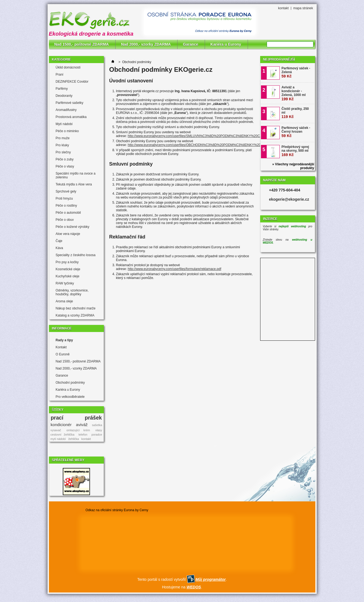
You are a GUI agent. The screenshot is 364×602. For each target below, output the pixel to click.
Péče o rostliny (66, 206)
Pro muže (63, 138)
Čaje (59, 241)
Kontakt (61, 347)
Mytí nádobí (64, 124)
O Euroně (63, 354)
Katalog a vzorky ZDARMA (75, 315)
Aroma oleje (64, 301)
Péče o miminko (67, 131)
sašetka (97, 425)
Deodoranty (64, 96)
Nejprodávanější (279, 60)
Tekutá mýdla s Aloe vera (74, 184)
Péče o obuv (65, 220)
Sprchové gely (66, 191)
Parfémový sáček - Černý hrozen (296, 132)
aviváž (82, 425)
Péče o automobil (68, 213)
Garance (191, 44)
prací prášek (76, 418)
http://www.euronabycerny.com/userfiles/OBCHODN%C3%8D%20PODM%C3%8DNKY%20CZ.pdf (199, 145)
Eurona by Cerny (136, 510)
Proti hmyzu (64, 198)
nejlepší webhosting (292, 226)
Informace (62, 328)
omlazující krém (78, 430)
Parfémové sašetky (70, 103)
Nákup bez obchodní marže (76, 308)
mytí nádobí (58, 439)
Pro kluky (62, 145)
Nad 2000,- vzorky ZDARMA (146, 44)
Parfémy (62, 89)
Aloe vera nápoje (68, 234)
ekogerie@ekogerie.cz (289, 199)
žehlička (74, 439)
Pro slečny (63, 152)
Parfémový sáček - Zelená (296, 72)
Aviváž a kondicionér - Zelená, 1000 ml (294, 93)
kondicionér (61, 425)
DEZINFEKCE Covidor (72, 82)
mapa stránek (303, 8)
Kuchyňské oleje (68, 276)
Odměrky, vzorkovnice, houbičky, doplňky (72, 292)
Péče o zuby (65, 159)
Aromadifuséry (66, 110)
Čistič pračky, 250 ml (295, 113)
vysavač (56, 430)
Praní (60, 75)
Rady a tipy (64, 340)
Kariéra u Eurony (226, 44)
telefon (83, 435)
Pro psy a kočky (67, 262)
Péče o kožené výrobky (73, 227)
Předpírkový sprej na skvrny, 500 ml (295, 151)
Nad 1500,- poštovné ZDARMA (82, 44)
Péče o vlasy (65, 166)
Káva (59, 248)
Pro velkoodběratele (70, 397)
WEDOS (194, 587)
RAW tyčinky (65, 283)
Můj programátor (211, 579)
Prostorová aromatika (71, 117)
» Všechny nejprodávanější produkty (293, 166)
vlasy (99, 430)
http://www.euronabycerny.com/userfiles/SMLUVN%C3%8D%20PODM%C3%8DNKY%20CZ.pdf (197, 136)
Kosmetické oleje (68, 269)
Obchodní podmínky (70, 383)
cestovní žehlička (63, 435)
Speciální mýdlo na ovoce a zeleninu (76, 175)
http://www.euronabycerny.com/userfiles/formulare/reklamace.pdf (175, 269)
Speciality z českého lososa (76, 255)
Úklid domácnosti (68, 67)
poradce (97, 435)
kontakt (283, 8)
